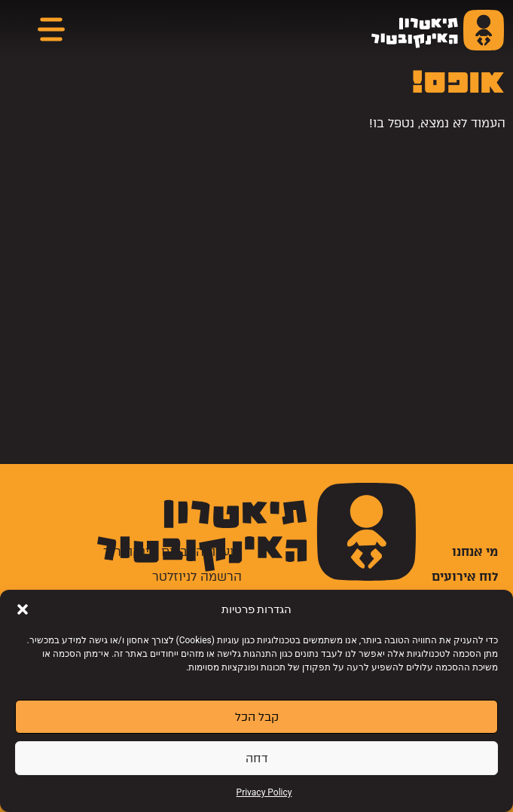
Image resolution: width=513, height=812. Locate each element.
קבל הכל (257, 717)
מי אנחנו (475, 552)
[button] (23, 609)
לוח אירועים (465, 577)
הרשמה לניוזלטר (197, 577)
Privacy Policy (264, 792)
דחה (257, 759)
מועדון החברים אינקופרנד (173, 552)
